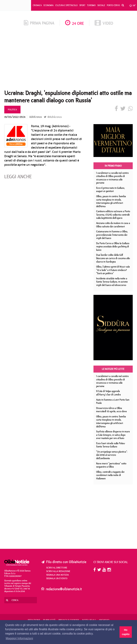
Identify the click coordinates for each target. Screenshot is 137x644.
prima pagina (39, 23)
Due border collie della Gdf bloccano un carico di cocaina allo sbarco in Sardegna (113, 258)
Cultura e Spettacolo (66, 5)
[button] (122, 5)
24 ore (74, 23)
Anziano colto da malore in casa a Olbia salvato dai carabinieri (113, 225)
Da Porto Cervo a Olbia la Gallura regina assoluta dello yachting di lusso (113, 247)
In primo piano (113, 166)
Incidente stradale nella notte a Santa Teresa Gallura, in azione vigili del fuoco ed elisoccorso (112, 282)
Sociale (101, 5)
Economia (49, 5)
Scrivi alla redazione (58, 571)
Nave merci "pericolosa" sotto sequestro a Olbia (111, 465)
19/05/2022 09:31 (15, 117)
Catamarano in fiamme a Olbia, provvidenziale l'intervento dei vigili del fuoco (112, 235)
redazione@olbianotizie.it (64, 589)
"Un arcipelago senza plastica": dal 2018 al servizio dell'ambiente (112, 455)
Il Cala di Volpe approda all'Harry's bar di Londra (108, 393)
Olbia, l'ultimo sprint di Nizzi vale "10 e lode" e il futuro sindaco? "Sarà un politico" (113, 270)
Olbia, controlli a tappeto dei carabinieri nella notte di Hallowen (110, 475)
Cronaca (37, 5)
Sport (82, 5)
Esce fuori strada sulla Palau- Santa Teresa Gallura (111, 445)
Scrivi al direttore (57, 568)
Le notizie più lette (113, 369)
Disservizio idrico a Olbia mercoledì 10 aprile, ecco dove (111, 410)
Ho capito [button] (126, 632)
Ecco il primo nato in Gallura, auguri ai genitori (111, 190)
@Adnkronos (53, 117)
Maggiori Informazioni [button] (19, 638)
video (104, 23)
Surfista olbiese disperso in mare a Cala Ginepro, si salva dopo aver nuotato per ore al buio (113, 435)
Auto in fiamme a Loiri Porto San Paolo (113, 401)
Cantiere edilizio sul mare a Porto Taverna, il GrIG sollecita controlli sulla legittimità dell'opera (113, 215)
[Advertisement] (68, 59)
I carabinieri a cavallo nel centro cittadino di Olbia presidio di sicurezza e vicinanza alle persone (112, 178)
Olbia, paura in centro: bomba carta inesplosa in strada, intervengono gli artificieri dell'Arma (111, 201)
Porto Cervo (113, 5)
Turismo (91, 5)
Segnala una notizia (58, 575)
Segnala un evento (57, 578)
